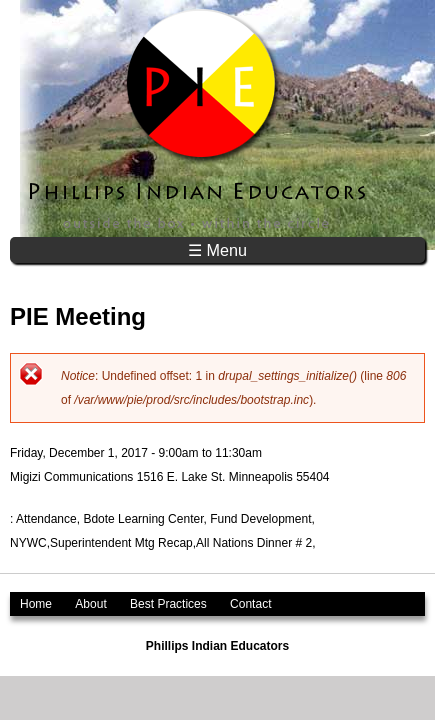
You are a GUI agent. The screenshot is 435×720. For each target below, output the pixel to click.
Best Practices (168, 604)
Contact (250, 604)
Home (36, 604)
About (90, 604)
